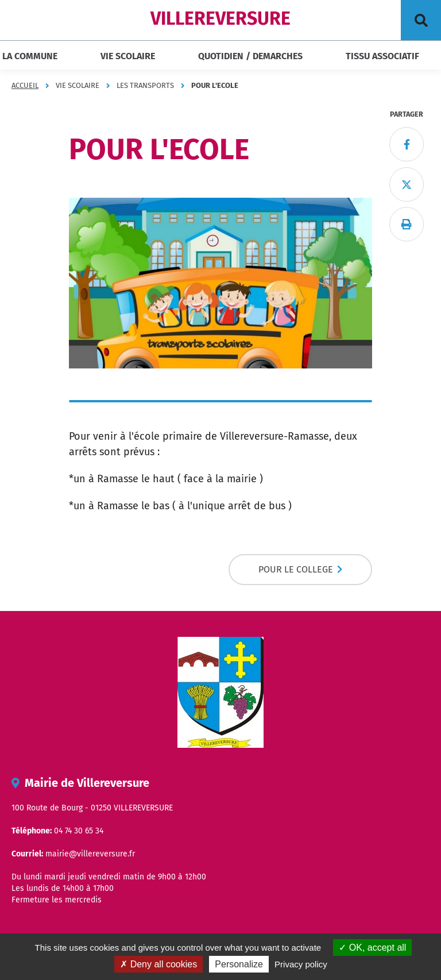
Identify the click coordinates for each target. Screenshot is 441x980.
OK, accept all (372, 948)
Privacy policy (301, 964)
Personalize (239, 964)
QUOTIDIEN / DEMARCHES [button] (250, 56)
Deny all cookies (158, 964)
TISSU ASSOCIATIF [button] (382, 56)
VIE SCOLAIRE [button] (128, 56)
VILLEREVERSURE (220, 18)
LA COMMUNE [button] (30, 56)
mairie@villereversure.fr (90, 854)
